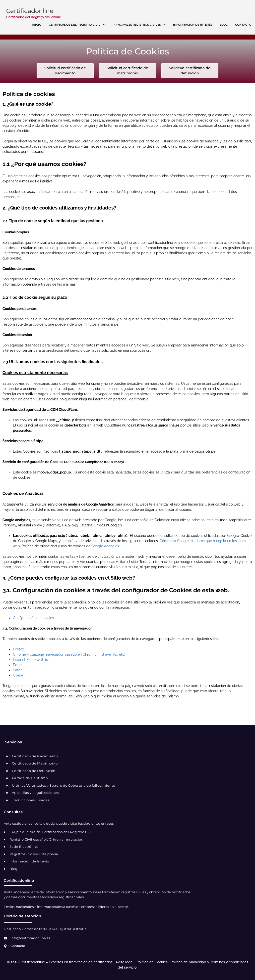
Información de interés (193, 25)
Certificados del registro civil (79, 25)
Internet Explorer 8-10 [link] (31, 660)
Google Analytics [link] (105, 546)
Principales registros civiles (141, 25)
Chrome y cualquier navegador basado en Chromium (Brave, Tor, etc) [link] (69, 654)
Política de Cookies (152, 962)
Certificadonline (30, 11)
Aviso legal (125, 962)
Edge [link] (17, 665)
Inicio (37, 25)
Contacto (243, 25)
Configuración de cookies (33, 618)
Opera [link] (18, 675)
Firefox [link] (18, 649)
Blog (224, 25)
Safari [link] (18, 670)
